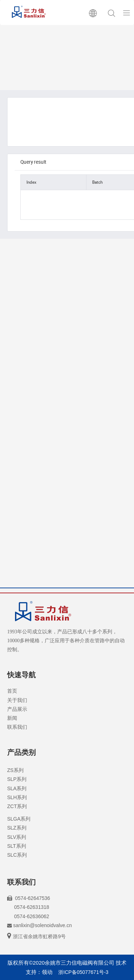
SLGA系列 (19, 819)
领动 (47, 972)
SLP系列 (17, 779)
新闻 (12, 718)
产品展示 (17, 709)
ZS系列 (15, 770)
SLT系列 (17, 846)
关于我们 (17, 700)
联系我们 (17, 727)
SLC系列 (17, 855)
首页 (12, 691)
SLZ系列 (17, 828)
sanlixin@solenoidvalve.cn (43, 925)
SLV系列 (17, 837)
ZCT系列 (17, 806)
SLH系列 (17, 797)
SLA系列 (17, 788)
